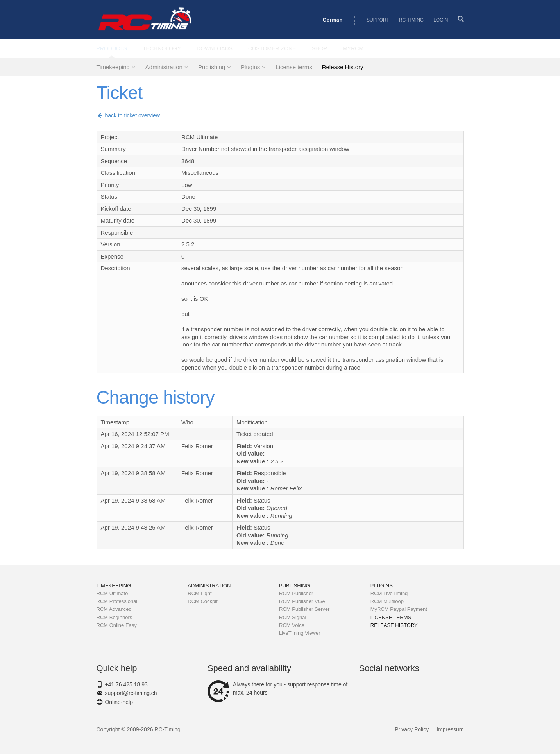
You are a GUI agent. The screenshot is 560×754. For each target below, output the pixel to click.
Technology (162, 48)
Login (441, 20)
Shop (320, 48)
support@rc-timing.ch (131, 693)
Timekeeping (113, 67)
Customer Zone (272, 48)
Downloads (215, 48)
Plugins (250, 67)
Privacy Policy (412, 729)
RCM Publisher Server (304, 609)
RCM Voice (292, 625)
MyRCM (353, 48)
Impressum (450, 729)
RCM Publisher (296, 593)
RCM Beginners (115, 617)
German (333, 20)
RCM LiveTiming (389, 593)
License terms (294, 67)
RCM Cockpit (203, 601)
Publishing (212, 67)
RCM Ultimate (112, 593)
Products (112, 48)
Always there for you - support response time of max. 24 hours (277, 689)
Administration (164, 67)
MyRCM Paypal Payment (399, 609)
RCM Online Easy (117, 625)
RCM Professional (117, 601)
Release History (343, 67)
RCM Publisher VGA (302, 601)
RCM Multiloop (387, 601)
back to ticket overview (128, 115)
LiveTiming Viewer (300, 633)
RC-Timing (411, 20)
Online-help (119, 702)
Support (378, 20)
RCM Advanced (114, 609)
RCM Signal (293, 617)
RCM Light (199, 593)
